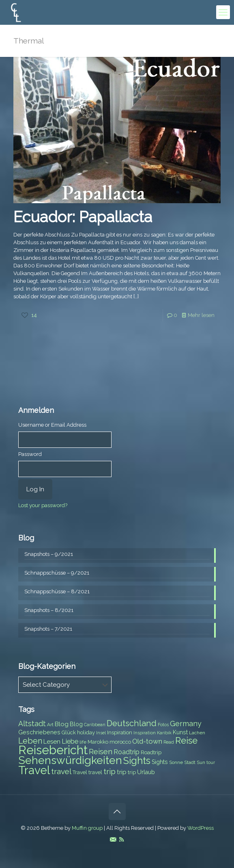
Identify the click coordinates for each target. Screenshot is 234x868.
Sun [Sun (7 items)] (201, 762)
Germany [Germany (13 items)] (186, 724)
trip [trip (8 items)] (132, 772)
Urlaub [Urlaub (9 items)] (146, 772)
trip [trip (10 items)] (122, 772)
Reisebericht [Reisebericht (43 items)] (53, 750)
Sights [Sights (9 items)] (160, 762)
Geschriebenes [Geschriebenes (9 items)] (39, 732)
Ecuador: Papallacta (83, 217)
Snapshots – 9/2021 (49, 554)
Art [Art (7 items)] (50, 725)
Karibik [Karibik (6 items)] (164, 733)
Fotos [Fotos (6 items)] (163, 725)
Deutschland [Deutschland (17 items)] (132, 723)
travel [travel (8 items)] (95, 772)
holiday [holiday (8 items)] (86, 732)
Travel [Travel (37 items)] (34, 770)
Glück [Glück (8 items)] (69, 732)
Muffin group (87, 828)
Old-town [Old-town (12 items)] (147, 741)
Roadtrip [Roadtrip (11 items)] (127, 752)
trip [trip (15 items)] (109, 771)
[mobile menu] (223, 12)
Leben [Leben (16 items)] (30, 741)
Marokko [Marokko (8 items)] (98, 742)
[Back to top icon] (117, 812)
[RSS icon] (121, 840)
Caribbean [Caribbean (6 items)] (95, 725)
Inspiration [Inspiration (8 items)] (120, 732)
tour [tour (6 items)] (211, 762)
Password (30, 454)
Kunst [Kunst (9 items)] (180, 732)
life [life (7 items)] (83, 742)
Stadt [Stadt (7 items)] (190, 762)
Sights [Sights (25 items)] (137, 761)
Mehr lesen (201, 315)
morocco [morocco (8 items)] (120, 742)
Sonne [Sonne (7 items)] (176, 762)
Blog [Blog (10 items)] (62, 724)
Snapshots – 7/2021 (48, 629)
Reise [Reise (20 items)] (186, 741)
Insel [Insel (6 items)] (101, 733)
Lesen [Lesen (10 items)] (52, 742)
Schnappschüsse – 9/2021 (57, 573)
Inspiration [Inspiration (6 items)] (145, 733)
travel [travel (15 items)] (61, 771)
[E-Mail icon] (113, 840)
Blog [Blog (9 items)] (76, 724)
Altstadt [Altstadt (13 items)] (32, 724)
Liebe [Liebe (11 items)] (70, 741)
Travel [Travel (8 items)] (80, 772)
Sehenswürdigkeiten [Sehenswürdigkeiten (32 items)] (70, 760)
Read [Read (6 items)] (169, 742)
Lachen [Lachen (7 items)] (197, 733)
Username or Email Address (52, 425)
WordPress (201, 828)
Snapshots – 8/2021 (49, 610)
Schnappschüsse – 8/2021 (57, 591)
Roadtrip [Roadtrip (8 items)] (151, 752)
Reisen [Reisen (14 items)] (101, 752)
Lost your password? (43, 505)
